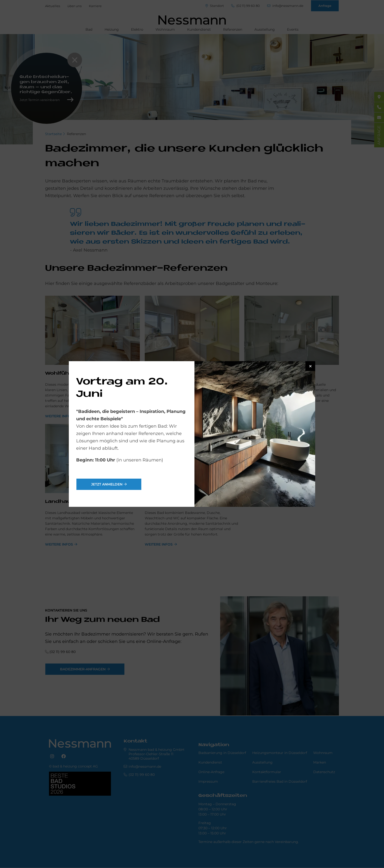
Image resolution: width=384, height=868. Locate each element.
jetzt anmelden (107, 484)
